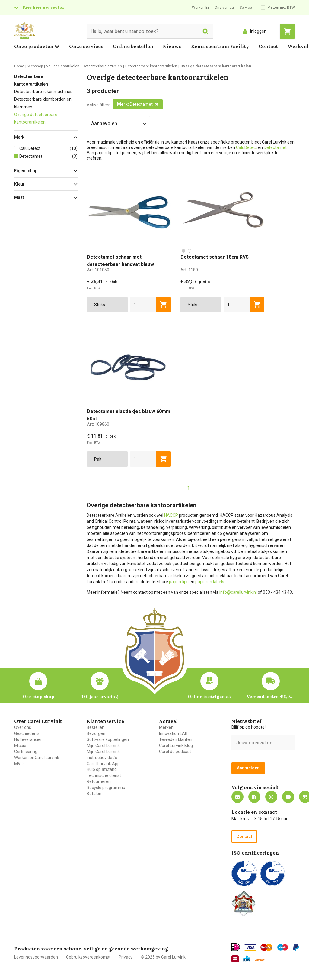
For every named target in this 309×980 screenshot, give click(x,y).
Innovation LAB (173, 733)
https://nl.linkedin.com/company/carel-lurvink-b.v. (237, 797)
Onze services (86, 46)
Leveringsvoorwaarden (36, 957)
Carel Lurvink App (103, 764)
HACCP (171, 515)
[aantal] (143, 305)
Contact (268, 46)
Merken (166, 727)
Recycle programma (106, 788)
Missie (20, 746)
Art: (98, 270)
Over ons (23, 727)
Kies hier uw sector (43, 7)
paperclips (179, 582)
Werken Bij (201, 8)
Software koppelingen (108, 739)
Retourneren (99, 781)
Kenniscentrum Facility (220, 46)
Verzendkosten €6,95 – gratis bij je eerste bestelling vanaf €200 (271, 697)
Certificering (26, 752)
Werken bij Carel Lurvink (37, 758)
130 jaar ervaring (100, 697)
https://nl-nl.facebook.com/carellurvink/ (254, 797)
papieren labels (210, 582)
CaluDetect (247, 147)
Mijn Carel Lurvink (103, 746)
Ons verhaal (225, 8)
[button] (46, 137)
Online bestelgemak (209, 697)
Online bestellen (133, 46)
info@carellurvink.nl (238, 592)
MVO (19, 764)
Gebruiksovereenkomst (88, 957)
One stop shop (38, 697)
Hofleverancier (28, 739)
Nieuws (172, 46)
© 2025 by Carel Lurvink (163, 957)
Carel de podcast (175, 752)
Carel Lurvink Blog (176, 746)
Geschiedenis (27, 733)
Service (246, 8)
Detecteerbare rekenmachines (43, 92)
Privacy (126, 957)
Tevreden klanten (176, 739)
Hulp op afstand (102, 769)
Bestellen (96, 727)
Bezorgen (96, 733)
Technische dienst (104, 775)
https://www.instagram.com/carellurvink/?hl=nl (271, 797)
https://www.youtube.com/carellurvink (288, 797)
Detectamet (275, 147)
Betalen (94, 794)
